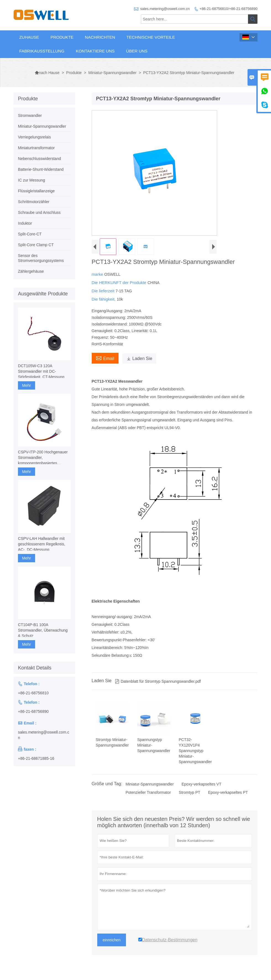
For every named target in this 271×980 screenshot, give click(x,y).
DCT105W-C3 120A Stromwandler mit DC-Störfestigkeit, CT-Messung (41, 371)
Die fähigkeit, (104, 299)
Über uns (137, 51)
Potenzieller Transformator (148, 792)
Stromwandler (30, 115)
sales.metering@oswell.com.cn (165, 9)
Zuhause (29, 37)
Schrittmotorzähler (34, 202)
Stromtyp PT (190, 792)
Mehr (27, 385)
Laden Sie (139, 358)
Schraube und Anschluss (39, 212)
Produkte (62, 37)
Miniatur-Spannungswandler (112, 73)
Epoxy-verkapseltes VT (201, 784)
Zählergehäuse (31, 271)
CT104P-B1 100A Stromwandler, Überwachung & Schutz (43, 630)
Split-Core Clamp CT (36, 245)
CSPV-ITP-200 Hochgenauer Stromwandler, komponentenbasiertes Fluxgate (43, 458)
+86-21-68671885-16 (36, 758)
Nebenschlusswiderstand (40, 159)
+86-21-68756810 (33, 693)
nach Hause (47, 73)
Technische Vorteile (151, 37)
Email (105, 358)
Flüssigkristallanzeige (36, 191)
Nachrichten (100, 37)
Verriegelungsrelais (34, 137)
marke (98, 274)
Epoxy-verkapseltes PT (228, 792)
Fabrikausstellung (42, 51)
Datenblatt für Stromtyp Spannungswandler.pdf (158, 681)
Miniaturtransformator (36, 148)
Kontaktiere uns (95, 51)
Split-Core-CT (30, 234)
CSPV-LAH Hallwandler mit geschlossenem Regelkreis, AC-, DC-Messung (42, 544)
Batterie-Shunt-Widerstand (41, 169)
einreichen (112, 940)
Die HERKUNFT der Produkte (120, 283)
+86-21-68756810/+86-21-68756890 (228, 9)
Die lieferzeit (104, 291)
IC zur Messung (31, 180)
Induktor (25, 223)
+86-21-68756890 (33, 711)
